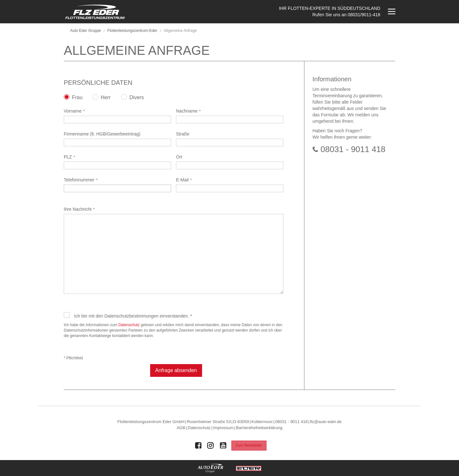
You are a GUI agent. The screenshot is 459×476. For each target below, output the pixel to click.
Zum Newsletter (249, 445)
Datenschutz (129, 325)
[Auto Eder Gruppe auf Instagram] (211, 445)
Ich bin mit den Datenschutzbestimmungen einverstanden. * (133, 316)
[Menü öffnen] (391, 12)
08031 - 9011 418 (353, 149)
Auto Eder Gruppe (86, 31)
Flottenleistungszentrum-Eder (132, 31)
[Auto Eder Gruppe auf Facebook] (198, 445)
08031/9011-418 (364, 15)
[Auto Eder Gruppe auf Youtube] (223, 445)
